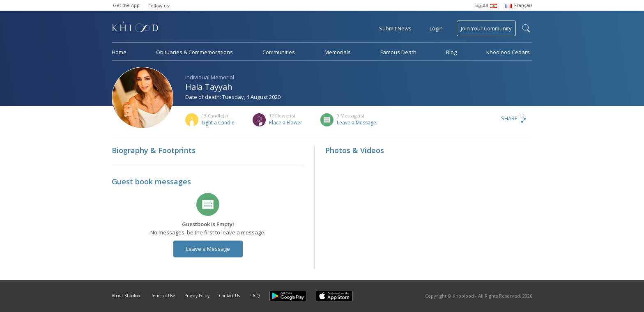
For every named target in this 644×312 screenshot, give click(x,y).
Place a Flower (286, 123)
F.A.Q (255, 296)
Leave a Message (356, 123)
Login (436, 28)
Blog (451, 52)
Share (509, 118)
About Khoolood (127, 296)
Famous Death (398, 52)
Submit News (395, 28)
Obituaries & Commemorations (194, 52)
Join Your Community (486, 28)
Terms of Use (163, 296)
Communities (279, 52)
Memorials (338, 52)
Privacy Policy (197, 296)
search (526, 28)
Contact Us (229, 296)
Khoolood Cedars (508, 52)
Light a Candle (218, 123)
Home (119, 52)
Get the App (126, 5)
